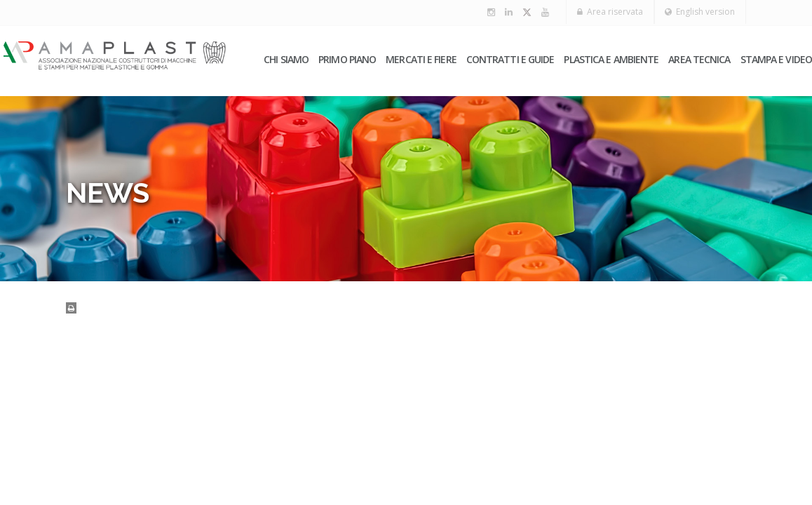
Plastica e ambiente (611, 60)
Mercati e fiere (421, 60)
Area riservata (603, 12)
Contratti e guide (510, 60)
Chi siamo (286, 60)
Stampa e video (776, 60)
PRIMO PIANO (347, 60)
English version (698, 12)
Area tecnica (699, 60)
